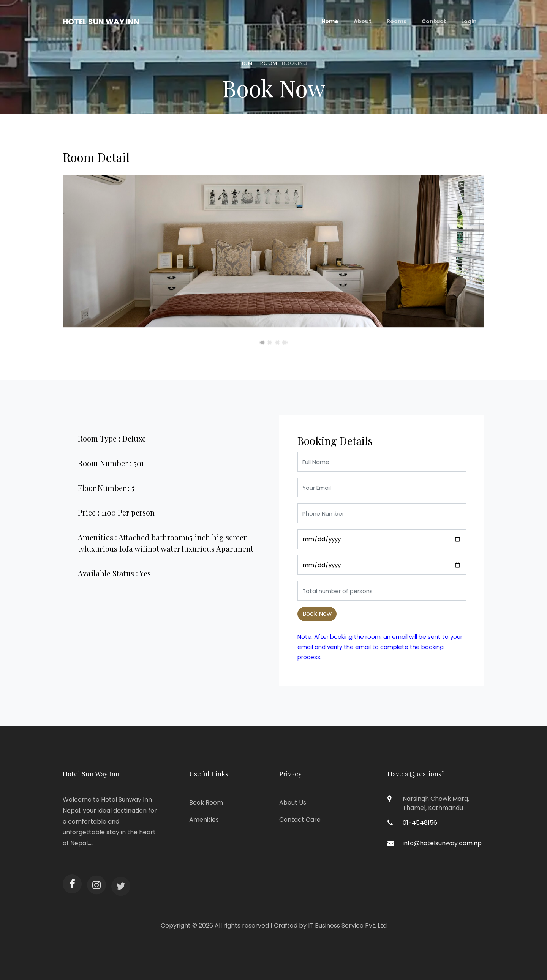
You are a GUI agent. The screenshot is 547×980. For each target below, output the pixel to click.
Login (469, 21)
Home (330, 21)
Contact (434, 21)
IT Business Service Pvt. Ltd (347, 926)
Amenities (204, 820)
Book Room (206, 802)
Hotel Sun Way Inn (101, 22)
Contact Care (300, 820)
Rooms (397, 21)
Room (269, 63)
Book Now (317, 614)
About (363, 21)
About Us (293, 802)
